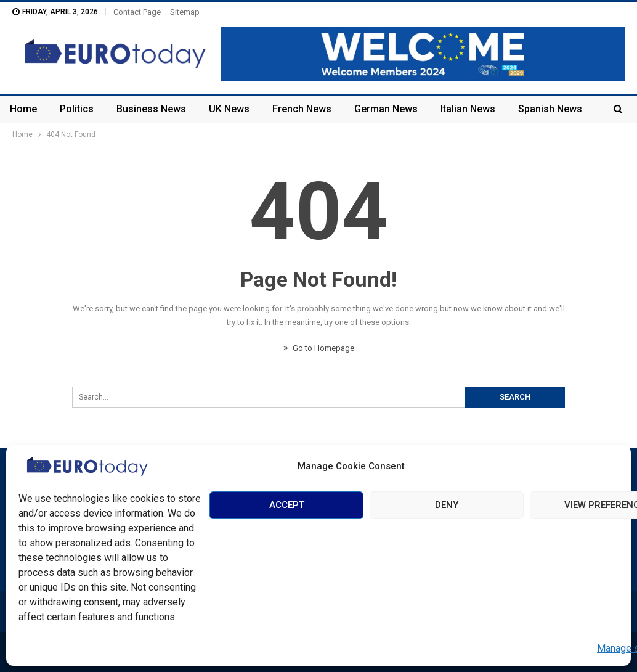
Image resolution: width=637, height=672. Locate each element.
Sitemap (185, 12)
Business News (151, 109)
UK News (229, 109)
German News (386, 109)
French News (302, 109)
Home (23, 109)
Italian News (468, 109)
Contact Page (137, 12)
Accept (287, 505)
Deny (447, 505)
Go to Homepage (319, 348)
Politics (77, 109)
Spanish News (550, 109)
